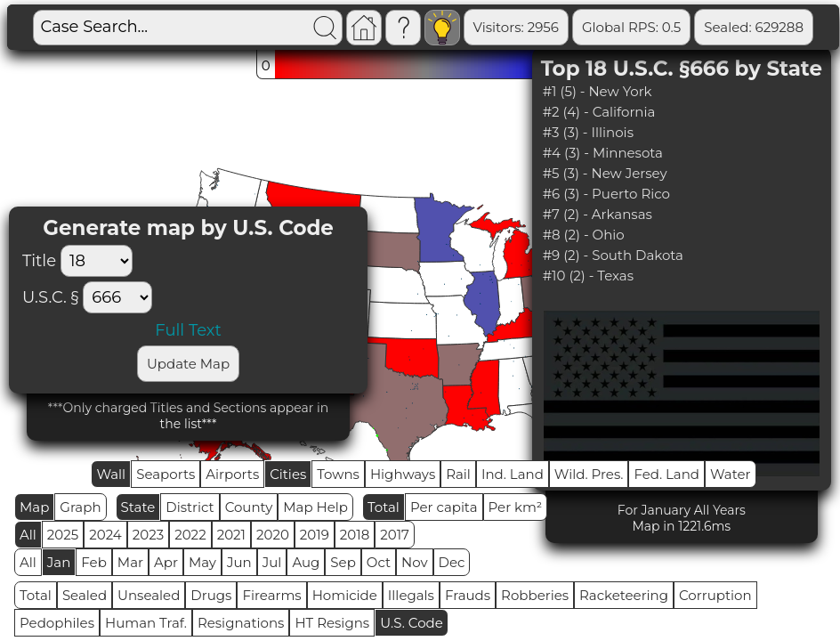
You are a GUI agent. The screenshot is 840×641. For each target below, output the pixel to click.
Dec (452, 562)
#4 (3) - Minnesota (603, 153)
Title (82, 261)
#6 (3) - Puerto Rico (606, 194)
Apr (166, 562)
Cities (288, 474)
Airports (232, 474)
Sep (343, 562)
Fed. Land (666, 474)
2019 (315, 535)
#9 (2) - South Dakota (613, 255)
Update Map (188, 364)
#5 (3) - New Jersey (605, 173)
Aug (306, 562)
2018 (355, 535)
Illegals (411, 595)
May (202, 562)
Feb (93, 562)
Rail (458, 474)
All (28, 535)
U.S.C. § (50, 297)
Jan (59, 562)
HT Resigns (332, 623)
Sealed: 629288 (754, 27)
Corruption (715, 595)
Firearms (271, 595)
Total (384, 507)
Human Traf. (146, 623)
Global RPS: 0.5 (631, 27)
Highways (403, 474)
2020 (273, 535)
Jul (272, 562)
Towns (338, 474)
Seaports (166, 474)
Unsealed (149, 595)
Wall (111, 474)
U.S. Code (412, 623)
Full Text (188, 330)
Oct (379, 562)
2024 (105, 535)
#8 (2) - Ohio (584, 235)
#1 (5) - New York (598, 91)
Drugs (211, 595)
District (190, 507)
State (138, 507)
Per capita (444, 507)
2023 (148, 535)
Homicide (345, 595)
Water (731, 474)
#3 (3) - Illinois (588, 132)
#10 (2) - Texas (588, 276)
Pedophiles (57, 623)
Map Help (315, 507)
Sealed (85, 595)
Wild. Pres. (589, 474)
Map (34, 507)
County (249, 507)
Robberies (535, 595)
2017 (395, 535)
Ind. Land (513, 474)
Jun (239, 562)
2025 (63, 535)
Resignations (241, 623)
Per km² (516, 507)
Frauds (468, 595)
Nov (415, 562)
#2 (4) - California (599, 112)
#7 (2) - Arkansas (598, 214)
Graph (80, 507)
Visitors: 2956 (516, 27)
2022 (190, 535)
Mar (130, 562)
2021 (231, 535)
